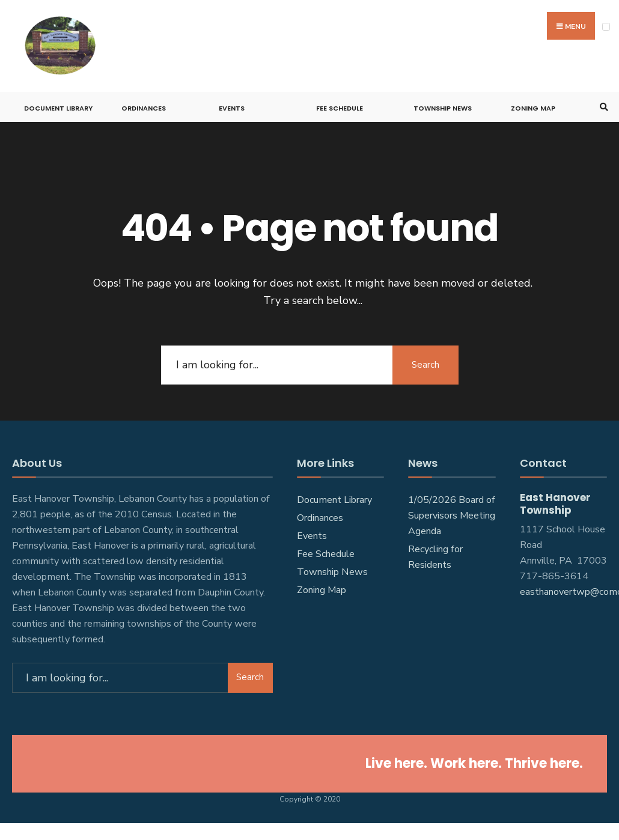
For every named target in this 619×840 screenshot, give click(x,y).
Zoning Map (533, 108)
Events (232, 108)
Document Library (58, 108)
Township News (443, 108)
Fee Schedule (340, 108)
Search (425, 365)
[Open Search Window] (602, 107)
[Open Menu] (606, 27)
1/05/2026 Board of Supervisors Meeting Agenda (452, 516)
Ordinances (144, 108)
